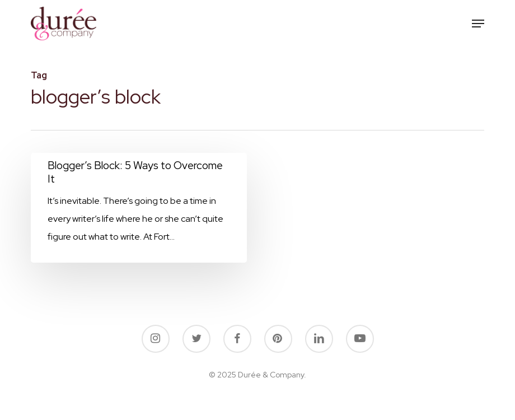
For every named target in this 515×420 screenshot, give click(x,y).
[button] (478, 24)
